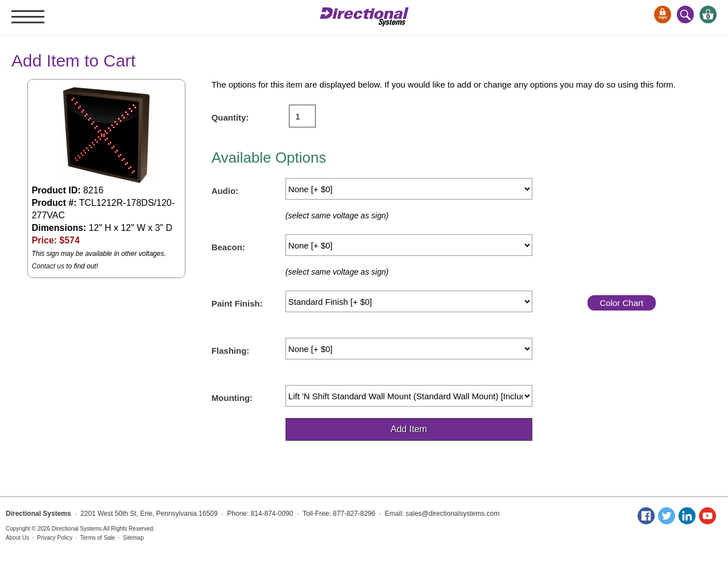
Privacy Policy (55, 538)
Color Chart (621, 303)
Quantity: (230, 117)
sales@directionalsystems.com (452, 514)
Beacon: (228, 247)
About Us (17, 538)
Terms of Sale (98, 538)
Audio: (225, 191)
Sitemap (133, 538)
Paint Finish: (237, 303)
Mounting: (232, 398)
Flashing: (231, 351)
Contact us (48, 266)
